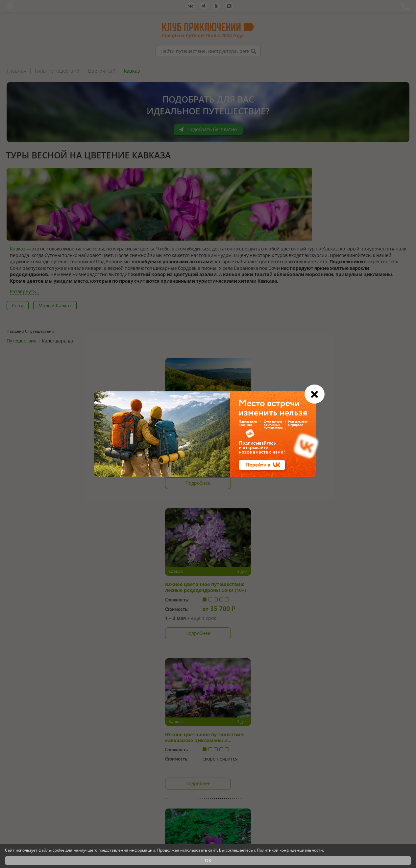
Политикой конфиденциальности (290, 850)
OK (208, 860)
